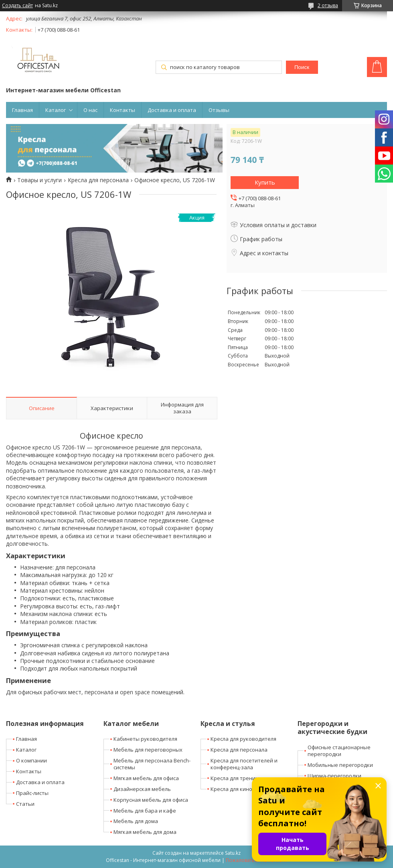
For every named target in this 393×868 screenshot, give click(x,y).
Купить (265, 182)
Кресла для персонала (98, 180)
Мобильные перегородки (340, 765)
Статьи (25, 804)
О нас (90, 110)
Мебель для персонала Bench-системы (152, 764)
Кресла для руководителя (243, 739)
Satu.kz (233, 853)
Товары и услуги (40, 180)
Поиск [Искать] (302, 67)
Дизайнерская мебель (142, 789)
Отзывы (219, 110)
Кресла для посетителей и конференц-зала (244, 764)
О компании (31, 760)
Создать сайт (17, 6)
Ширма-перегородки (334, 776)
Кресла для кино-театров (243, 789)
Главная (22, 110)
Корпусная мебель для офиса (151, 800)
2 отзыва (328, 5)
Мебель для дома (136, 821)
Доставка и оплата (172, 110)
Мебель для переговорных (148, 750)
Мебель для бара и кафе (145, 811)
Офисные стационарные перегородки (339, 751)
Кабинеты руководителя (145, 739)
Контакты (123, 110)
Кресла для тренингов (239, 778)
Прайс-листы (32, 793)
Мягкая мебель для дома (145, 832)
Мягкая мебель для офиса (146, 778)
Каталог (56, 110)
